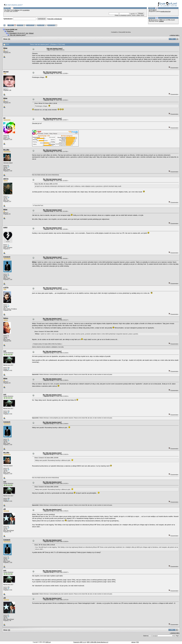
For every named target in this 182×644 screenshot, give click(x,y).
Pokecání (10, 31)
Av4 (27, 33)
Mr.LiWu (6, 150)
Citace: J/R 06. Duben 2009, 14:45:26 (45, 545)
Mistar (31, 33)
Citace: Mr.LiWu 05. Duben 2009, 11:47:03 (46, 184)
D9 (4, 118)
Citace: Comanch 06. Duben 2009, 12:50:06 (46, 458)
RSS (138, 642)
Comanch (7, 257)
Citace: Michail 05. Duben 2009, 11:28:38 (46, 103)
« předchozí (172, 35)
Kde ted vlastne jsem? (18, 35)
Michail (6, 72)
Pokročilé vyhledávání (55, 19)
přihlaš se (17, 10)
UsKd (5, 227)
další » (178, 35)
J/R (5, 509)
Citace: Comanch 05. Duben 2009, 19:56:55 (46, 332)
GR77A (6, 179)
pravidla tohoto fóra (165, 11)
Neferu (6, 318)
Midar (5, 48)
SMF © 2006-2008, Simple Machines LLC (98, 642)
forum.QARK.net (11, 29)
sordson (161, 21)
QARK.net (48, 642)
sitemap (133, 642)
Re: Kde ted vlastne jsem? (52, 72)
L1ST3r (6, 287)
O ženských (13, 33)
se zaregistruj (26, 10)
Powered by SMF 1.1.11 (80, 642)
